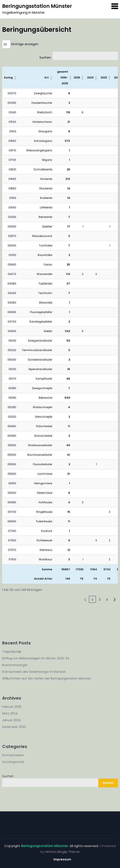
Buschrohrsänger (15, 665)
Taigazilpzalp (12, 652)
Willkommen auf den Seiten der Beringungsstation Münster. (47, 678)
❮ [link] (85, 599)
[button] (15, 78)
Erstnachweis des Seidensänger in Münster (34, 672)
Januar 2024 (12, 720)
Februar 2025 (12, 707)
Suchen (8, 776)
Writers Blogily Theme (62, 852)
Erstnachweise (13, 755)
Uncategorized (13, 762)
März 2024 (10, 713)
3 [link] (107, 599)
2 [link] (100, 599)
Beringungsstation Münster (37, 6)
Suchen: (45, 58)
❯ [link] (115, 599)
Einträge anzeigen (25, 44)
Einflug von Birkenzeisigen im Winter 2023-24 (36, 658)
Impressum (62, 859)
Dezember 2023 (14, 727)
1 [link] (92, 599)
